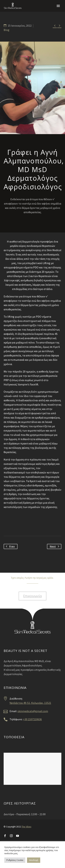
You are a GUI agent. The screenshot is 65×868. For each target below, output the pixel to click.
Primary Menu (58, 6)
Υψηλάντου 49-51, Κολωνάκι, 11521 (30, 703)
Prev (10, 546)
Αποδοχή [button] (34, 860)
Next (55, 546)
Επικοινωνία (32, 596)
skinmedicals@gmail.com (33, 711)
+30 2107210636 (32, 719)
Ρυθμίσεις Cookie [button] (15, 860)
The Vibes (26, 827)
